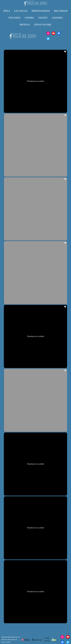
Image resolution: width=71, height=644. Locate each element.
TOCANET (14, 18)
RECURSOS (61, 11)
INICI (7, 11)
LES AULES (21, 11)
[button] (35, 81)
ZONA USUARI (43, 25)
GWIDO (29, 18)
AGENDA (57, 18)
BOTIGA (25, 25)
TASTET (43, 18)
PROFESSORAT (41, 11)
